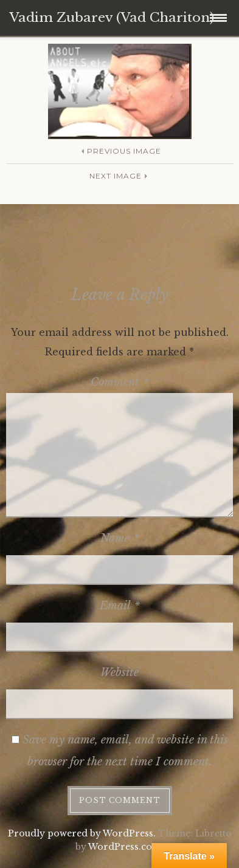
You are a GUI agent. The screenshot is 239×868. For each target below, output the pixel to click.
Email (120, 606)
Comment (120, 382)
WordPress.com (125, 847)
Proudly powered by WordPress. (82, 833)
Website (120, 672)
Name (120, 538)
